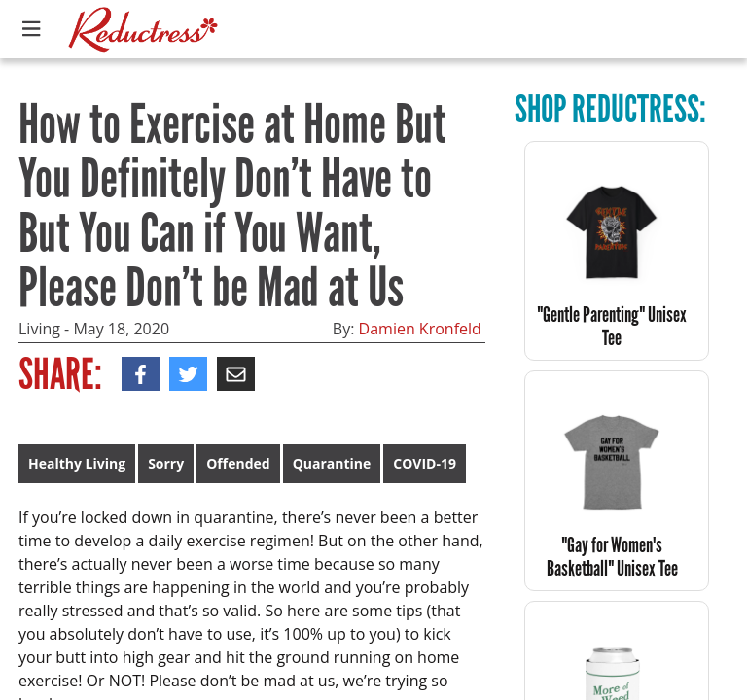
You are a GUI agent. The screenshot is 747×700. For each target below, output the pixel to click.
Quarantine (332, 463)
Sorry (166, 463)
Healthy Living (77, 463)
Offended (238, 463)
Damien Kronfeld (420, 329)
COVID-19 (425, 463)
